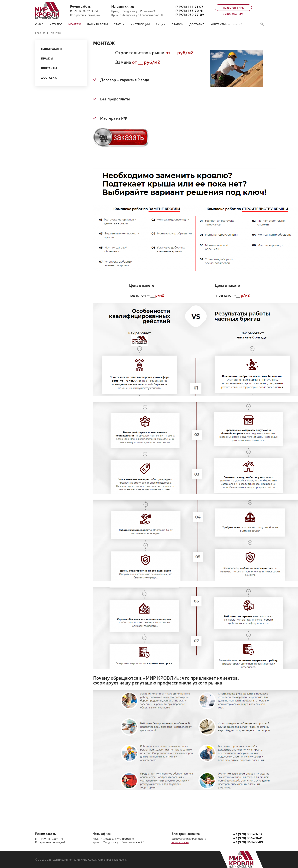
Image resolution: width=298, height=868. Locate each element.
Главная (40, 33)
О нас (39, 24)
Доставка (197, 24)
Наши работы (97, 24)
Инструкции (140, 24)
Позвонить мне (233, 8)
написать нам (180, 842)
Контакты (218, 24)
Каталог (56, 24)
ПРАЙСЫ (177, 24)
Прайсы (47, 58)
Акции (161, 24)
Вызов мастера (233, 14)
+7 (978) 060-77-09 (189, 15)
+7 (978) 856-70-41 (189, 11)
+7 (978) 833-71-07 (189, 7)
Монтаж (75, 24)
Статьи (119, 24)
